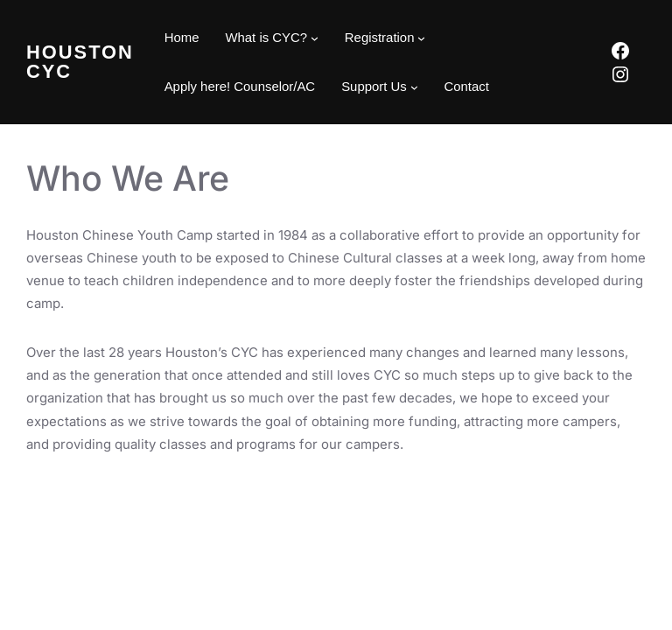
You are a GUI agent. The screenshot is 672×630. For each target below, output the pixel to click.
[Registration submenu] (421, 38)
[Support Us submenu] (414, 87)
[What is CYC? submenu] (315, 38)
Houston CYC (80, 62)
